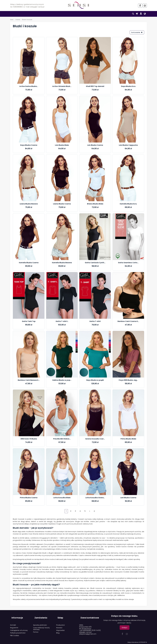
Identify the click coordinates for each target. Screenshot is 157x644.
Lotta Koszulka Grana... (95, 498)
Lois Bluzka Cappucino (128, 146)
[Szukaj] (133, 14)
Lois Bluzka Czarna (95, 146)
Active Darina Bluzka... (29, 87)
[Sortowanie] (136, 33)
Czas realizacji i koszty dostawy (41, 626)
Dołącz (125, 628)
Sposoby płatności (40, 622)
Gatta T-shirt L (62, 322)
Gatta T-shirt (95, 322)
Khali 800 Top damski (95, 87)
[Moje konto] (141, 14)
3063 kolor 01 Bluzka (29, 440)
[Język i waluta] (145, 14)
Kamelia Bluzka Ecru (128, 204)
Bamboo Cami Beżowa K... (29, 381)
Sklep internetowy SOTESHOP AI (137, 642)
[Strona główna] (79, 5)
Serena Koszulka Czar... (95, 440)
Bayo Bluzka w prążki (95, 381)
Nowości (59, 625)
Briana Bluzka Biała (95, 204)
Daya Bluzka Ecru (128, 87)
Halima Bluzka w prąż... (62, 381)
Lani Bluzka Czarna (128, 498)
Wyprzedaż (60, 628)
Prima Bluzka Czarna (29, 498)
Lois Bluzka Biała (62, 146)
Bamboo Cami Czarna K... (128, 322)
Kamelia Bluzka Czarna (29, 263)
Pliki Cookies (15, 633)
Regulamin (14, 625)
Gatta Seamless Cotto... (128, 263)
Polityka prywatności (18, 630)
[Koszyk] (137, 14)
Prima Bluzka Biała (128, 440)
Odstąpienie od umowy (19, 628)
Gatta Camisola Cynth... (95, 263)
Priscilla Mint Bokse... (62, 440)
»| (94, 512)
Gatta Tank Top (29, 322)
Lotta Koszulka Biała (62, 498)
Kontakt (13, 622)
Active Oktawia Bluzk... (62, 87)
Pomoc (36, 629)
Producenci (60, 622)
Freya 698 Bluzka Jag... (128, 381)
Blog (58, 630)
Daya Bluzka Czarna (29, 146)
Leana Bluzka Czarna (62, 204)
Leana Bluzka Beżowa (29, 204)
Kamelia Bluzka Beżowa (62, 263)
